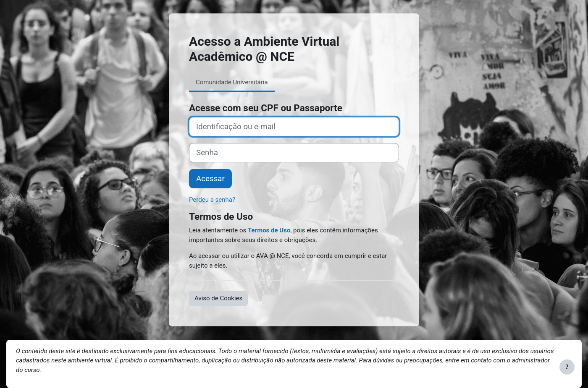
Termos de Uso (269, 230)
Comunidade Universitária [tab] (232, 82)
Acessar (210, 179)
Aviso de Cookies (218, 298)
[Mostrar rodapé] (567, 367)
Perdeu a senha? (212, 200)
